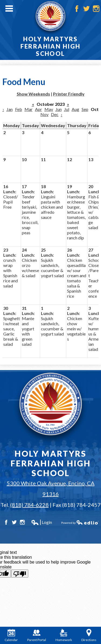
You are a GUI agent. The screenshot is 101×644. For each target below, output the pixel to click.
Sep (85, 109)
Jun (59, 109)
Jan (10, 109)
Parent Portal (37, 635)
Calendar (11, 635)
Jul (67, 109)
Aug (75, 109)
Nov (44, 114)
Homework (64, 635)
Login (41, 522)
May (49, 109)
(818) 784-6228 (29, 505)
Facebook (77, 9)
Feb (19, 109)
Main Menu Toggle (9, 9)
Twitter (86, 9)
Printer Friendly (69, 94)
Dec (55, 114)
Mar (29, 109)
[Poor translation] (20, 574)
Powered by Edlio (80, 522)
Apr (39, 109)
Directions (89, 635)
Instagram (96, 9)
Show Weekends (33, 94)
